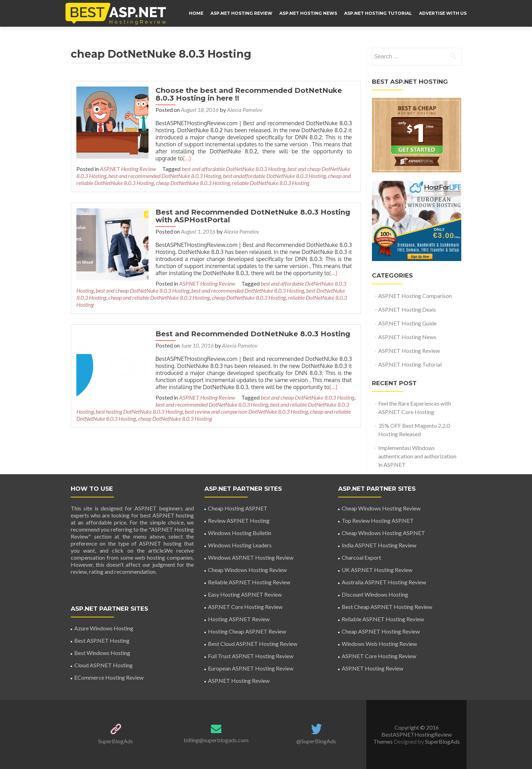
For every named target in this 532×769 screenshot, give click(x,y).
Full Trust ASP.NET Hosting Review (251, 656)
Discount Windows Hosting (375, 594)
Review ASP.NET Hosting (239, 520)
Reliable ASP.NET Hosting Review (249, 582)
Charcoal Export (361, 557)
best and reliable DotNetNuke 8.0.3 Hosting (240, 397)
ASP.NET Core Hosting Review (245, 607)
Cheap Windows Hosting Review (247, 570)
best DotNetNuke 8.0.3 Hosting (258, 290)
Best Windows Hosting (102, 653)
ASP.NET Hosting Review (241, 13)
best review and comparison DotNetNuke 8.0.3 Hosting (170, 404)
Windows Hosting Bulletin (240, 533)
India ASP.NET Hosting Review (379, 545)
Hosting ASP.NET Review (239, 619)
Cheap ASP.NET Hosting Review (381, 631)
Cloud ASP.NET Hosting (103, 665)
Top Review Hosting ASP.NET (378, 520)
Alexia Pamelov (243, 110)
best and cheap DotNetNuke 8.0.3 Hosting (306, 390)
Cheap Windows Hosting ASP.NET (383, 533)
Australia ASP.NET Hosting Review (384, 582)
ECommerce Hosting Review (109, 677)
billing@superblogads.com (216, 740)
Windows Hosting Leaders (240, 545)
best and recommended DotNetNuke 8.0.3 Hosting (165, 176)
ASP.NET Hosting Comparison (415, 296)
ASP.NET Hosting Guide (407, 323)
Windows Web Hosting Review (379, 644)
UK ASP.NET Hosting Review (377, 570)
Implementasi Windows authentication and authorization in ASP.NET (417, 456)
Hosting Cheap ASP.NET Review (247, 631)
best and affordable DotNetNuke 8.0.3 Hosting (233, 169)
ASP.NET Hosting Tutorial (378, 13)
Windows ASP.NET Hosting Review (251, 557)
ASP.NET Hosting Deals (407, 309)
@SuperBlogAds (316, 741)
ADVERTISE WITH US (443, 13)
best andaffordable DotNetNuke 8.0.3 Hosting (274, 176)
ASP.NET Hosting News (308, 13)
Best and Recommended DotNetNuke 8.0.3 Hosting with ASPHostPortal (251, 216)
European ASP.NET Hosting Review (251, 668)
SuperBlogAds (116, 741)
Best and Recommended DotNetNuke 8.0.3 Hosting (251, 327)
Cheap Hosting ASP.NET (238, 508)
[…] (163, 158)
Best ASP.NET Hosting (102, 640)
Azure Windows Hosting (104, 628)
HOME (196, 13)
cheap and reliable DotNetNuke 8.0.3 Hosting (284, 404)
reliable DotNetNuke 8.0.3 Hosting (271, 183)
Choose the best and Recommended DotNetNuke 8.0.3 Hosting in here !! (247, 94)
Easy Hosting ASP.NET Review (245, 594)
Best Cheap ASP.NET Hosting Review (387, 607)
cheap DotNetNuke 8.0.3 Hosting (193, 183)
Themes (384, 741)
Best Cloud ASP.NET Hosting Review (253, 644)
